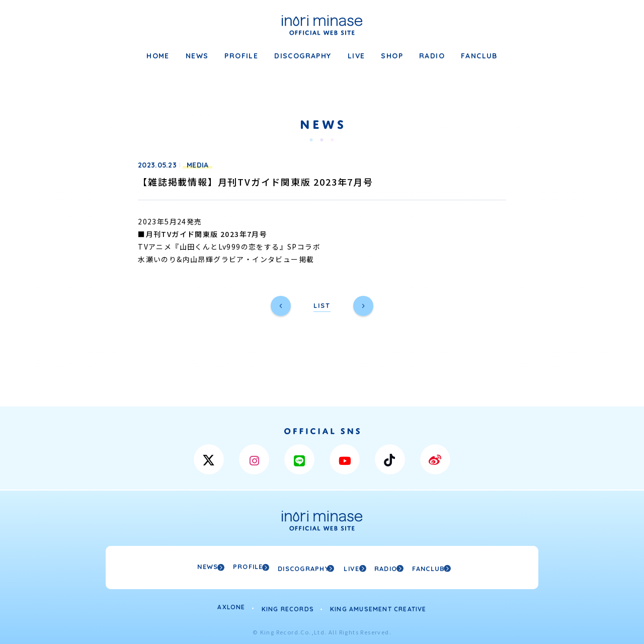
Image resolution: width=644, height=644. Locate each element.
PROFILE (241, 56)
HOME (158, 56)
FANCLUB (479, 56)
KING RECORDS (288, 606)
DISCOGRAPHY (303, 56)
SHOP (392, 56)
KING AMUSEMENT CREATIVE (378, 606)
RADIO (432, 56)
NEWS (197, 56)
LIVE (356, 56)
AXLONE (231, 606)
